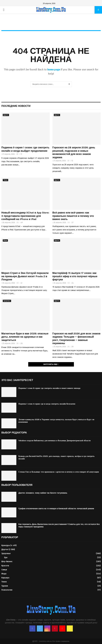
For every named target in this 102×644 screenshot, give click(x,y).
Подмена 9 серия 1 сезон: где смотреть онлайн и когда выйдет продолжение (25, 149)
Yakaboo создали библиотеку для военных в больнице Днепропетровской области (54, 441)
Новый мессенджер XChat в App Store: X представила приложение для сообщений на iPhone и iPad (25, 216)
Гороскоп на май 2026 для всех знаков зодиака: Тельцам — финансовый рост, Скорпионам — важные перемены (76, 338)
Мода (5, 240)
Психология (7, 590)
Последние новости (16, 106)
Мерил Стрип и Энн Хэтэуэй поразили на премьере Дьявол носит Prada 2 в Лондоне (25, 276)
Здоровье (7, 301)
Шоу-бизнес (7, 562)
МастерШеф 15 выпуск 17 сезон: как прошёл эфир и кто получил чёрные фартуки (75, 276)
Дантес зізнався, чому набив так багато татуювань (43, 493)
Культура (6, 545)
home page (54, 70)
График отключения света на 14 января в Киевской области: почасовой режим (56, 509)
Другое (6, 115)
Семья (4, 570)
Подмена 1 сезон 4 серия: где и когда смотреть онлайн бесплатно (47, 404)
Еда (6, 557)
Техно (5, 180)
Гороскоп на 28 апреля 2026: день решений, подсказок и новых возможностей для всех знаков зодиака (74, 152)
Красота (5, 566)
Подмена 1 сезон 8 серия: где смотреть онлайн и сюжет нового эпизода (49, 388)
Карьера (5, 578)
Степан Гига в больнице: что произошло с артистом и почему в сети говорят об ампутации (59, 472)
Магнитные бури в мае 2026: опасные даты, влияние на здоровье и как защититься (25, 337)
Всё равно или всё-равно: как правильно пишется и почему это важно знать (73, 216)
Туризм (5, 586)
